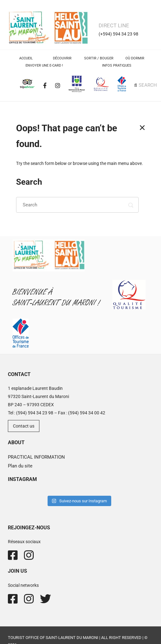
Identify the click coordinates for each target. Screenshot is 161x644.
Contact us (24, 426)
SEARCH (148, 85)
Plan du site (20, 466)
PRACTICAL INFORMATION (36, 457)
